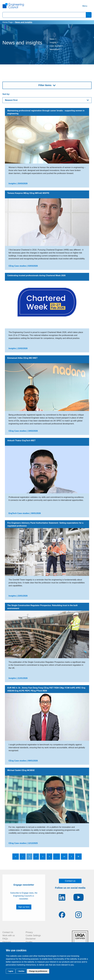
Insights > (54, 42)
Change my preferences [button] (38, 971)
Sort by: (6, 94)
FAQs (5, 939)
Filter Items (45, 85)
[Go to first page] (16, 857)
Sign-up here (24, 907)
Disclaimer (31, 939)
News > (53, 39)
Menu (85, 6)
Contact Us (8, 932)
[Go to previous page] (23, 857)
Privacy (29, 932)
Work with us (9, 935)
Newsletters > (56, 49)
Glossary (7, 942)
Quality (29, 942)
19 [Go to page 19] (64, 856)
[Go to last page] (78, 857)
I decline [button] (21, 971)
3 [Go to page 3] (43, 856)
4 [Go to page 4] (49, 856)
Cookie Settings (33, 935)
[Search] (89, 15)
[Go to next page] (71, 857)
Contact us (70, 881)
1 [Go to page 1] (29, 856)
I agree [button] (11, 971)
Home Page (8, 22)
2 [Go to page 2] (36, 856)
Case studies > (56, 46)
